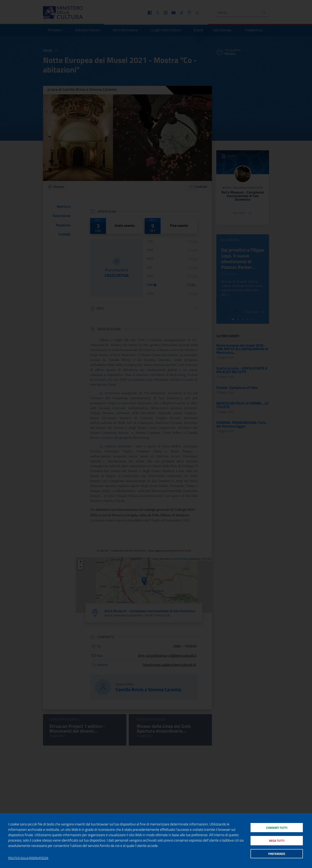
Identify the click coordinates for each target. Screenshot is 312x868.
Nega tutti (277, 841)
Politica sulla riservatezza (28, 858)
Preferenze (277, 854)
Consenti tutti (277, 827)
